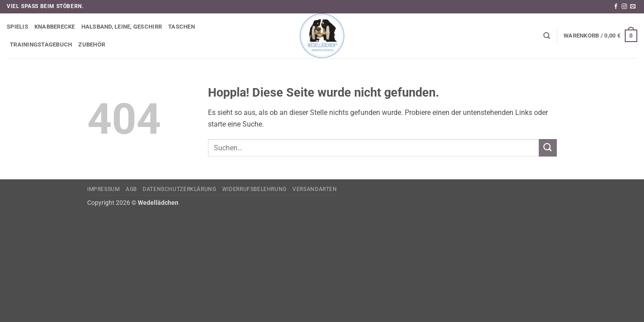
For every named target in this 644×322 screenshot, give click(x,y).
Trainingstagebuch (41, 44)
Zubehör (92, 44)
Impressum (104, 189)
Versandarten (315, 189)
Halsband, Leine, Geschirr (122, 27)
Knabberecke (55, 27)
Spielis (17, 27)
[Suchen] (547, 36)
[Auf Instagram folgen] (624, 7)
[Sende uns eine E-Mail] (633, 7)
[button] (600, 36)
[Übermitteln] (548, 148)
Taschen (182, 27)
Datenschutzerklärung (179, 189)
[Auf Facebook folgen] (616, 7)
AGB (131, 189)
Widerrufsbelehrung (254, 189)
